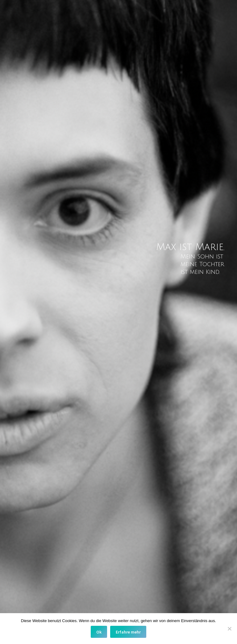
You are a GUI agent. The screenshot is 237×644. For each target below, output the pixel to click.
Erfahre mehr (128, 632)
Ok (99, 632)
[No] (229, 629)
